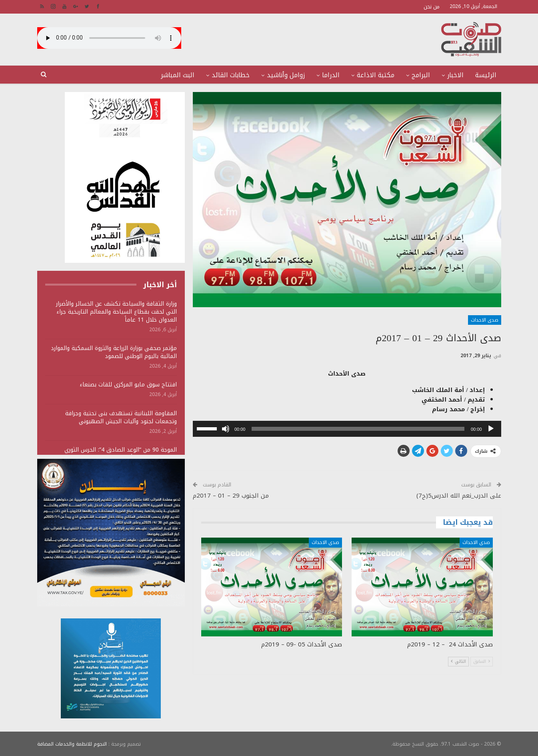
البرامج (421, 75)
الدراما (331, 75)
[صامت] (226, 429)
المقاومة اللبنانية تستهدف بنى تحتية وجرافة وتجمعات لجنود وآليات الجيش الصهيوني (121, 417)
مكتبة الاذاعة (376, 75)
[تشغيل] (491, 429)
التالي (458, 661)
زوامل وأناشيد (286, 75)
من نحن (432, 7)
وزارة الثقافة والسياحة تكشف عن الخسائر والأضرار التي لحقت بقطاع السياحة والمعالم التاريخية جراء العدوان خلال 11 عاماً (116, 312)
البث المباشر (178, 75)
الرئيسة (486, 75)
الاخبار (455, 75)
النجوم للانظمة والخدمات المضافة (72, 744)
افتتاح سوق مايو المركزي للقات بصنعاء (128, 385)
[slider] (358, 429)
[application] (347, 429)
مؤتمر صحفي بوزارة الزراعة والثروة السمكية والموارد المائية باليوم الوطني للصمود (114, 352)
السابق (482, 661)
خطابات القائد (231, 75)
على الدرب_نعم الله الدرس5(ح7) (459, 496)
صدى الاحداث (485, 320)
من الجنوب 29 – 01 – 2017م (231, 496)
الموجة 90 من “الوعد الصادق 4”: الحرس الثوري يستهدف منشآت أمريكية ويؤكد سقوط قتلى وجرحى (112, 454)
